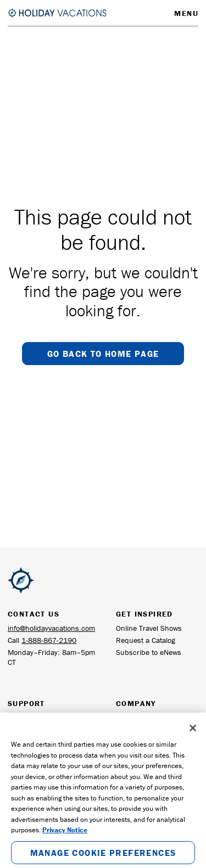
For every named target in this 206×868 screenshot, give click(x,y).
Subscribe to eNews (149, 652)
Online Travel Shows (149, 628)
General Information (148, 718)
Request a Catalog (146, 640)
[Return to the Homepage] (57, 13)
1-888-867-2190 (49, 640)
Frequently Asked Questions (36, 723)
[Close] (193, 738)
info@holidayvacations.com (51, 628)
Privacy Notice (65, 840)
